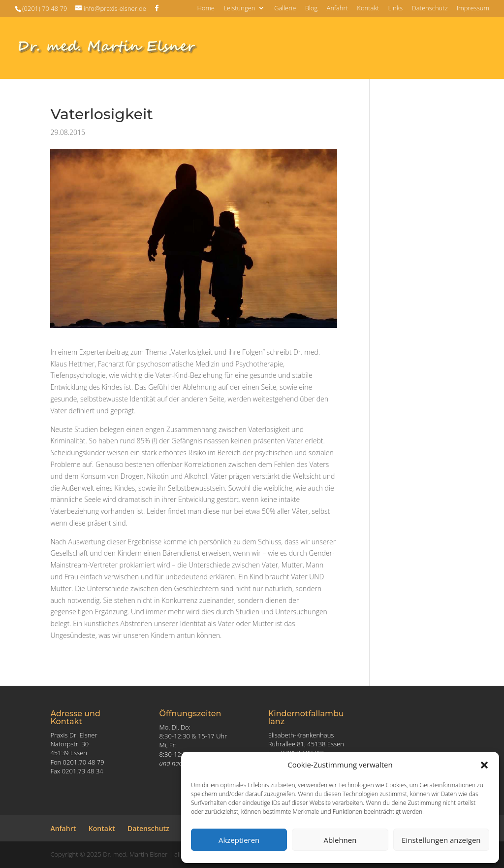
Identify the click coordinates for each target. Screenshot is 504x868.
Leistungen (239, 9)
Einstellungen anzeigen (441, 840)
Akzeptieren (239, 840)
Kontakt (368, 9)
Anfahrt (337, 9)
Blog (311, 9)
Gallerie (285, 9)
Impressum (473, 9)
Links (395, 9)
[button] (484, 765)
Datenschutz (429, 9)
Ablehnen (340, 840)
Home (206, 9)
